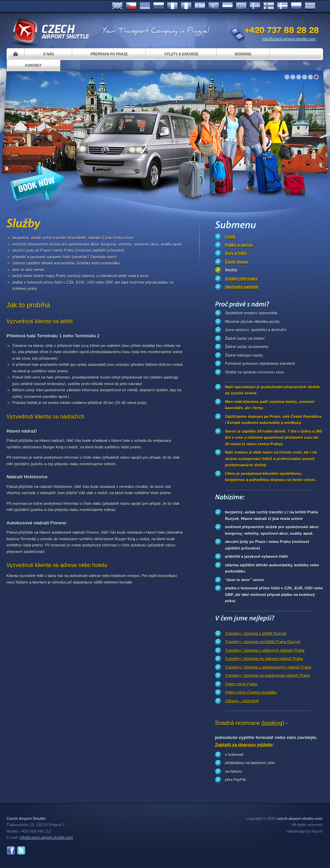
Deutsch (145, 6)
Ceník (230, 237)
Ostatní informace (241, 279)
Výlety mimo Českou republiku (251, 692)
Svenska (255, 6)
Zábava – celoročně (242, 701)
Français (172, 6)
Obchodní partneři (242, 287)
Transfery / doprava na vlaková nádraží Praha (264, 659)
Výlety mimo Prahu (241, 684)
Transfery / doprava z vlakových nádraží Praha (265, 650)
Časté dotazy (237, 262)
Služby (231, 270)
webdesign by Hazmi (305, 831)
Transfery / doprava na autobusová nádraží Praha (267, 675)
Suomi (269, 6)
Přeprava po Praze (109, 54)
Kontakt (34, 66)
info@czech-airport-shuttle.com (289, 39)
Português (214, 6)
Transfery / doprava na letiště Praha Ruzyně (263, 642)
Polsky (296, 6)
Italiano (186, 6)
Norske (241, 6)
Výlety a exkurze (181, 54)
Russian (159, 6)
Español (200, 6)
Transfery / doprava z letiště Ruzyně (256, 633)
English (117, 6)
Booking (243, 54)
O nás (49, 54)
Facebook (11, 851)
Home (16, 54)
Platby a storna (239, 245)
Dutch (227, 6)
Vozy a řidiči (236, 253)
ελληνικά (310, 6)
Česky (131, 6)
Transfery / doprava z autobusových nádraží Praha (268, 667)
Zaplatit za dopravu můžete (244, 745)
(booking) (273, 723)
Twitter (21, 851)
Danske (283, 6)
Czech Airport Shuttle (51, 31)
